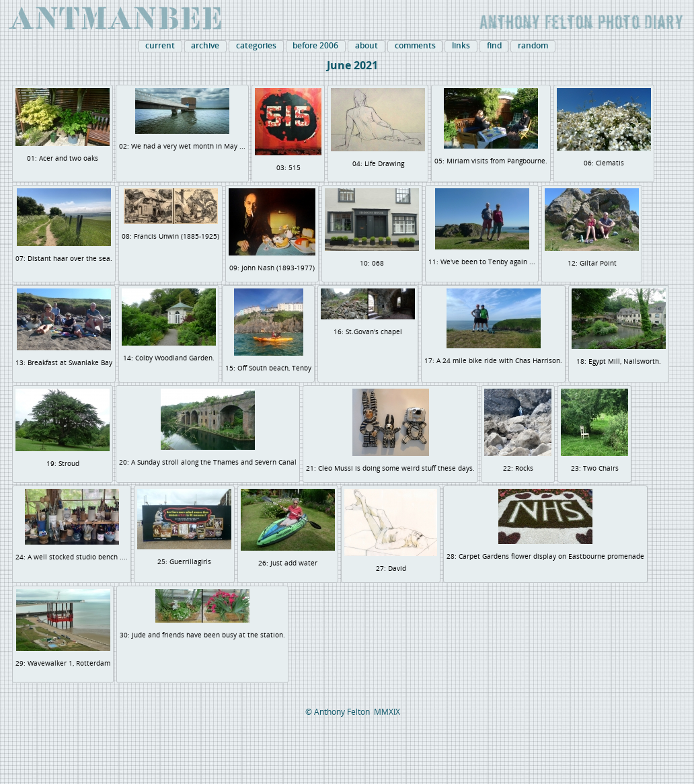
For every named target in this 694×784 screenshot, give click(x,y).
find (494, 46)
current (160, 46)
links (461, 46)
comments (415, 46)
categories (256, 46)
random (533, 46)
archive (205, 46)
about (367, 46)
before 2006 (315, 46)
